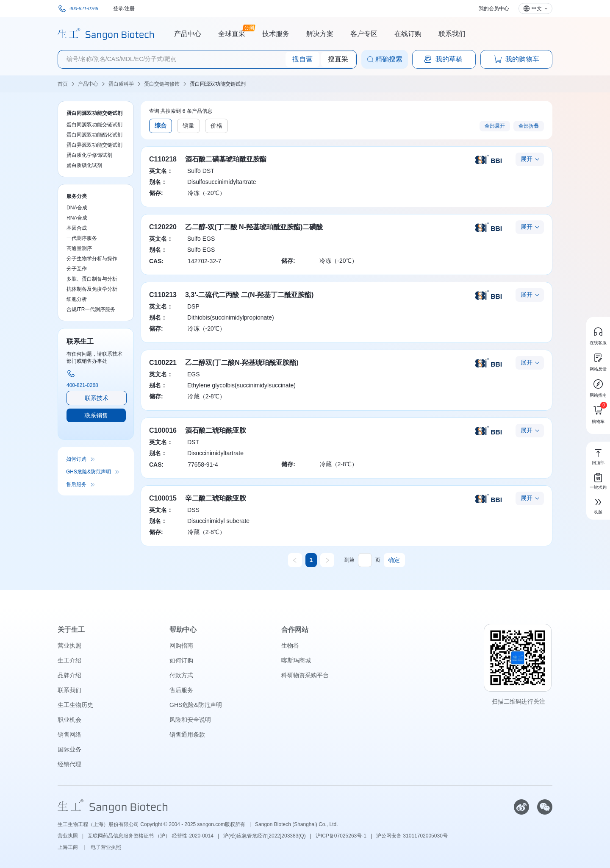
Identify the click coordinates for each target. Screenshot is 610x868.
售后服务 (76, 484)
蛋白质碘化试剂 (84, 165)
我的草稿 (443, 59)
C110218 (163, 159)
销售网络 (69, 734)
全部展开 (495, 126)
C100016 (163, 430)
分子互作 (77, 269)
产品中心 (188, 34)
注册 (130, 8)
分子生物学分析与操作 (92, 259)
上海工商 (68, 847)
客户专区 (364, 34)
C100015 (163, 498)
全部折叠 (529, 126)
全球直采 (232, 33)
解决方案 (320, 34)
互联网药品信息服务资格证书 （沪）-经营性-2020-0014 (151, 836)
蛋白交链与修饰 (162, 84)
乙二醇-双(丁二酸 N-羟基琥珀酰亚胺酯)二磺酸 (254, 227)
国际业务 (69, 749)
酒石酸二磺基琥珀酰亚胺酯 (226, 159)
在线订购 (408, 34)
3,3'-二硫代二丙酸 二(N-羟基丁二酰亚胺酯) (249, 295)
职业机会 (69, 720)
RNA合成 (77, 218)
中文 (537, 8)
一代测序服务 (82, 238)
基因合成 (77, 228)
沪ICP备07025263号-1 (341, 836)
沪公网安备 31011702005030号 (412, 836)
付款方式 (181, 675)
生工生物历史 (75, 705)
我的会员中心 (494, 8)
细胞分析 (77, 299)
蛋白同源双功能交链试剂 (218, 84)
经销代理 (69, 764)
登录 (118, 8)
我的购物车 (516, 59)
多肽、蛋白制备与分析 (92, 279)
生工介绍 (69, 660)
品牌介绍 (69, 675)
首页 (63, 84)
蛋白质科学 (121, 84)
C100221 (163, 363)
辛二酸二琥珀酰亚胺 (216, 498)
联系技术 (97, 398)
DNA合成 (77, 208)
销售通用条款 (187, 734)
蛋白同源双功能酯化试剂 (94, 135)
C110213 (163, 295)
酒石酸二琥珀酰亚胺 (216, 430)
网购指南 (181, 645)
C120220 (163, 227)
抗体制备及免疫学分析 (92, 289)
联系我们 (452, 34)
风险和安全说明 (190, 720)
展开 (527, 159)
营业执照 (69, 645)
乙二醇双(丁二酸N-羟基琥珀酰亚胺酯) (242, 363)
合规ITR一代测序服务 (91, 309)
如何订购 (76, 459)
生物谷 (290, 645)
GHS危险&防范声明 (89, 472)
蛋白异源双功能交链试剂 (94, 145)
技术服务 (276, 34)
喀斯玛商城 (296, 660)
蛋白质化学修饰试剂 (89, 155)
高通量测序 (79, 248)
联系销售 (96, 415)
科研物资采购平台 (305, 675)
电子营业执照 (106, 847)
